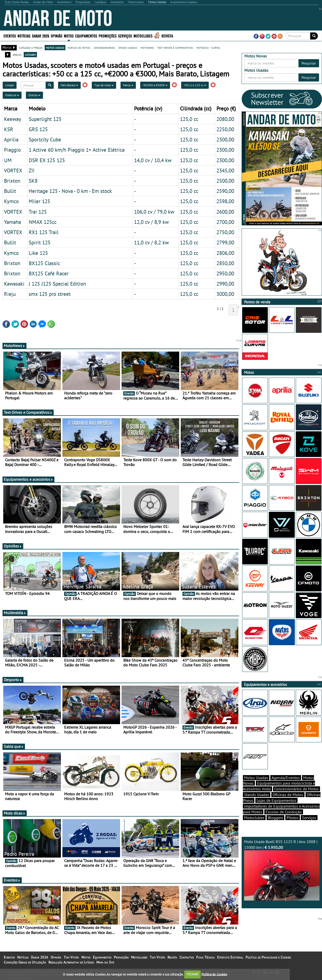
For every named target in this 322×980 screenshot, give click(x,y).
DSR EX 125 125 (47, 160)
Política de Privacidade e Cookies (268, 957)
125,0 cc (189, 119)
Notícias (24, 36)
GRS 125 (38, 129)
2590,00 (225, 191)
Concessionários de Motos (297, 789)
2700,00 (225, 222)
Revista (167, 36)
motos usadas (55, 47)
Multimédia (15, 613)
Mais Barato (69, 85)
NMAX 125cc (43, 222)
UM (8, 160)
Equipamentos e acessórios (28, 479)
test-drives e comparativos (175, 47)
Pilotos (293, 818)
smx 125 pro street (50, 294)
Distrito (34, 95)
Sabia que (14, 746)
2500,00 (225, 181)
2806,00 (225, 253)
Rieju (10, 294)
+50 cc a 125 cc (195, 85)
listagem (30, 54)
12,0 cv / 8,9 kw (151, 222)
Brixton (12, 181)
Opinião (57, 36)
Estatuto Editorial (230, 957)
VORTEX (13, 170)
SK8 (33, 181)
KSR (9, 129)
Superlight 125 (45, 119)
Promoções (108, 36)
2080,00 (225, 119)
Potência (12, 95)
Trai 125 (38, 212)
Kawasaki (14, 284)
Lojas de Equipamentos (276, 800)
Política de (214, 974)
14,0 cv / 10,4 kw (153, 160)
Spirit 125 (40, 242)
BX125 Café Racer (49, 273)
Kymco (11, 201)
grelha (17, 54)
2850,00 (225, 263)
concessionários (104, 47)
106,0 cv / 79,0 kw (154, 212)
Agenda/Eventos (286, 778)
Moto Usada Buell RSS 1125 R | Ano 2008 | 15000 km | (282, 870)
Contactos (187, 957)
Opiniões (13, 546)
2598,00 (225, 201)
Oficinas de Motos (288, 795)
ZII (32, 170)
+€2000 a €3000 (155, 85)
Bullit (10, 191)
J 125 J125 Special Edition (57, 284)
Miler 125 (39, 201)
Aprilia (11, 139)
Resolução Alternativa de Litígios (71, 962)
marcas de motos (79, 47)
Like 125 (38, 253)
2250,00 (225, 129)
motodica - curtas (208, 47)
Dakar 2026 (41, 36)
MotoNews (14, 346)
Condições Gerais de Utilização (25, 962)
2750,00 (225, 232)
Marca (128, 85)
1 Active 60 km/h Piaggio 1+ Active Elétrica (77, 150)
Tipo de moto (104, 85)
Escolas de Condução (284, 812)
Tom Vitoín (71, 957)
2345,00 (225, 170)
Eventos (10, 36)
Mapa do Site (105, 962)
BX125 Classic (44, 263)
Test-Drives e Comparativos (28, 412)
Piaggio (12, 150)
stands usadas (128, 47)
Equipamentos (86, 36)
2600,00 (225, 212)
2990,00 (225, 284)
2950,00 (225, 273)
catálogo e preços (31, 47)
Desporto (13, 680)
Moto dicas (15, 813)
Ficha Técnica (205, 957)
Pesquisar (309, 63)
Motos (69, 36)
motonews (147, 47)
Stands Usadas (257, 795)
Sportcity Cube (45, 139)
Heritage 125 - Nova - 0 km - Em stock (70, 191)
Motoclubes (143, 36)
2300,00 (225, 139)
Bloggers (275, 818)
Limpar (10, 85)
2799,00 (225, 242)
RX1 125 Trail (44, 232)
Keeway (13, 119)
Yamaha (12, 222)
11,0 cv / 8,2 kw (151, 242)
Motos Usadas (256, 778)
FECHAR (192, 974)
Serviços (125, 36)
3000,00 (225, 294)
